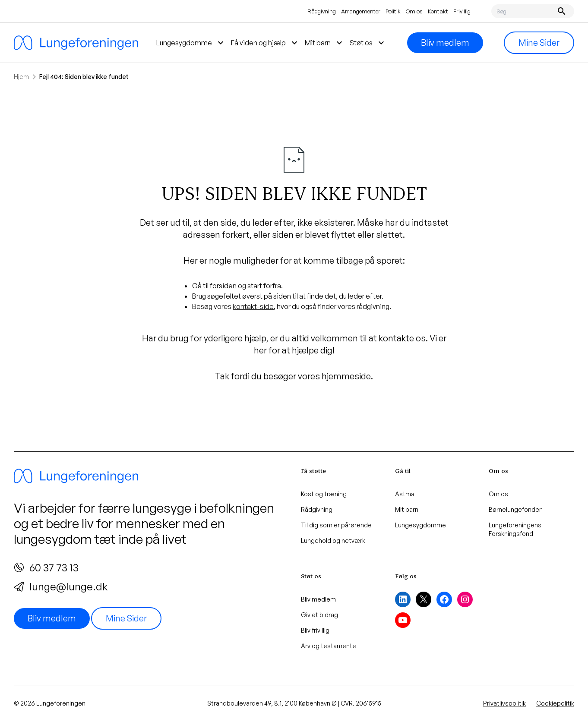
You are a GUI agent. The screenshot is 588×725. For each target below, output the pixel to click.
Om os (414, 11)
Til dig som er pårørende (336, 525)
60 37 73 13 (46, 567)
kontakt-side (253, 306)
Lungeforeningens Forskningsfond (515, 529)
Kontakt (438, 11)
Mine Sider (539, 43)
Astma (405, 494)
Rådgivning (322, 11)
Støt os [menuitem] (368, 43)
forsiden (223, 286)
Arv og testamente (329, 646)
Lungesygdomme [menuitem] (191, 43)
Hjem (21, 77)
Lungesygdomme (420, 525)
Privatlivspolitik (504, 703)
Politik (393, 11)
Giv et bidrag (319, 615)
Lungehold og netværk (333, 541)
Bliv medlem (445, 43)
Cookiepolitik (555, 703)
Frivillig (462, 11)
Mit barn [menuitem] (325, 43)
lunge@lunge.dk (61, 586)
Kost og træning (324, 494)
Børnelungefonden (516, 509)
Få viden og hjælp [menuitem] (265, 43)
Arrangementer (361, 11)
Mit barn (407, 509)
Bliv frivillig (315, 630)
